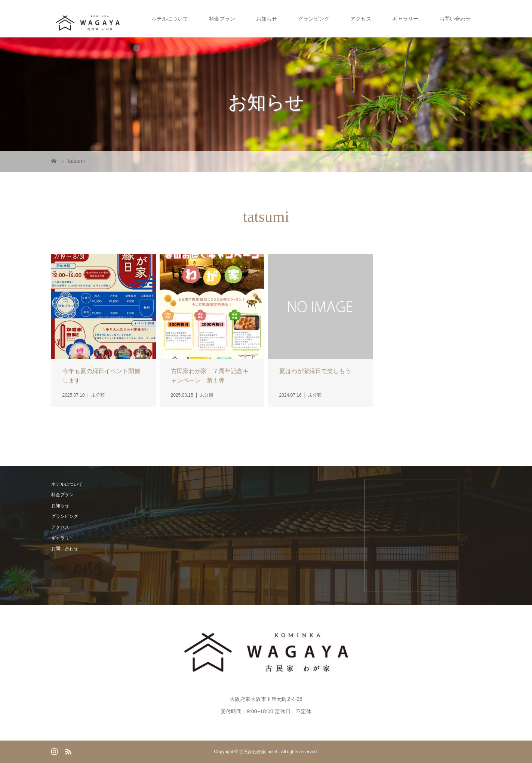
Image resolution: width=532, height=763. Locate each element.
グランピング (314, 19)
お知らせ (267, 19)
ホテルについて (170, 19)
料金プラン (222, 19)
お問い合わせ (455, 19)
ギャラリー (405, 19)
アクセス (361, 19)
